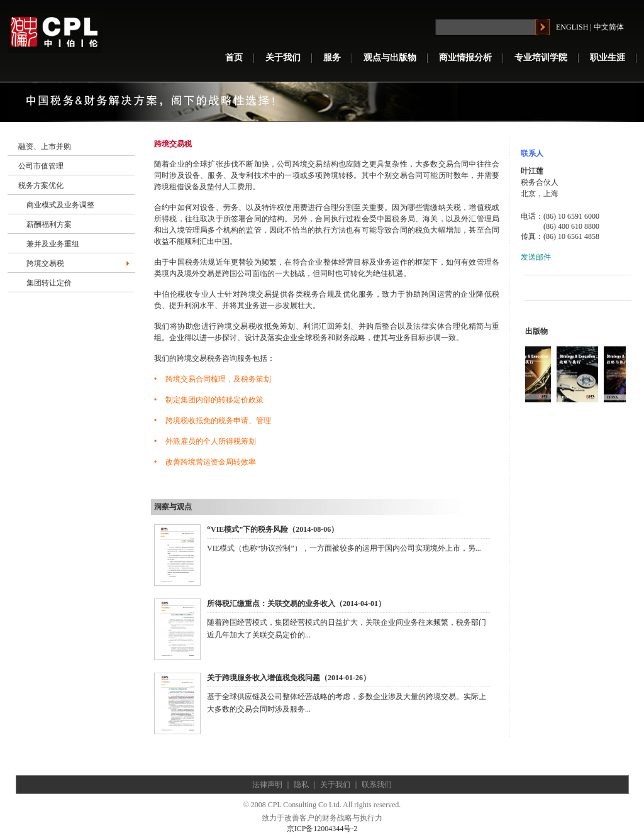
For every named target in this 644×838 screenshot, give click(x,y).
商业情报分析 (465, 58)
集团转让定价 (49, 283)
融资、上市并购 (45, 146)
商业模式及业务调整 (60, 205)
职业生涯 (608, 58)
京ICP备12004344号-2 (322, 829)
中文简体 (609, 27)
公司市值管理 (41, 166)
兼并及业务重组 (53, 244)
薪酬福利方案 (49, 224)
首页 (234, 58)
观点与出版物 (390, 58)
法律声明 (267, 785)
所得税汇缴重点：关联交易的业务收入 (271, 604)
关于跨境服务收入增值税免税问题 (264, 678)
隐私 (301, 785)
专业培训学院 (541, 58)
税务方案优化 (41, 185)
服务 (332, 58)
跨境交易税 (45, 263)
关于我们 (283, 58)
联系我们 (377, 785)
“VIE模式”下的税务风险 (247, 529)
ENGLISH (572, 27)
